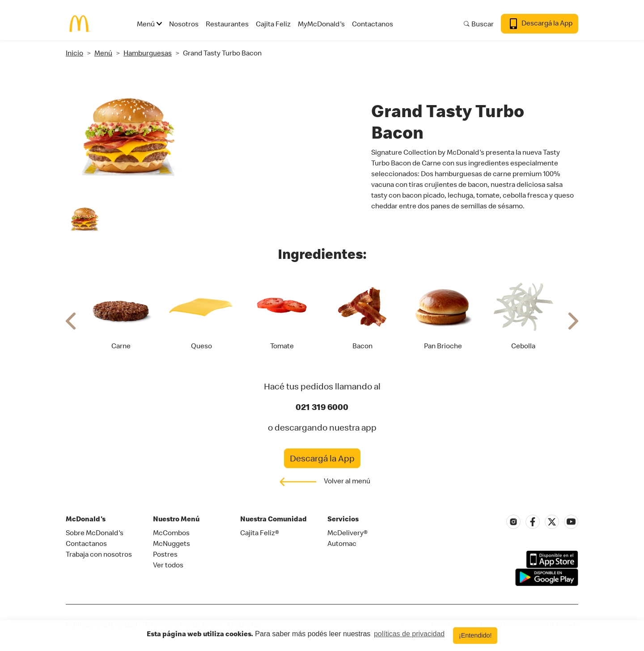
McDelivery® (347, 533)
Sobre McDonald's (95, 533)
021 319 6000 (322, 407)
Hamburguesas (148, 53)
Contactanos (86, 543)
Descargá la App (540, 24)
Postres (165, 554)
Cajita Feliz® (260, 533)
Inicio (74, 53)
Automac (342, 543)
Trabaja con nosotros (99, 554)
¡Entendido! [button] (475, 635)
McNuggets (172, 543)
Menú (103, 53)
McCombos (171, 533)
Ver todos (168, 565)
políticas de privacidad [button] (409, 634)
